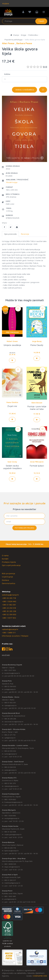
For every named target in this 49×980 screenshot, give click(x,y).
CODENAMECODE (40, 976)
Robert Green (12, 341)
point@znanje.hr (10, 899)
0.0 (37, 67)
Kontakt (5, 559)
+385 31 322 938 (10, 832)
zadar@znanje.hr (11, 770)
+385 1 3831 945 (10, 896)
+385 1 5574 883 (10, 799)
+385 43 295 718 (9, 598)
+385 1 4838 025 (10, 864)
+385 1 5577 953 (9, 618)
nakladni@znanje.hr (10, 629)
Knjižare (5, 3)
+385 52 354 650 (9, 614)
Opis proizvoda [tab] (10, 234)
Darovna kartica (9, 583)
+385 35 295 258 (9, 611)
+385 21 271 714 (9, 735)
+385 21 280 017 (10, 880)
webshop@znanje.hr (10, 595)
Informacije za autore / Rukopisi (15, 636)
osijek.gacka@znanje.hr (13, 834)
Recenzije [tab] (25, 234)
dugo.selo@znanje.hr (12, 867)
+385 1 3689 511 (9, 633)
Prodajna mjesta (9, 562)
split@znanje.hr (10, 738)
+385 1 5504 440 (9, 601)
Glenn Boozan (37, 403)
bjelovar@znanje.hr (12, 851)
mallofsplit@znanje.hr (12, 883)
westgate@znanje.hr (12, 818)
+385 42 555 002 (10, 751)
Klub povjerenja (8, 573)
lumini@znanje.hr (11, 754)
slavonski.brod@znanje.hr (14, 722)
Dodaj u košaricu (24, 90)
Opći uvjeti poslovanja (11, 565)
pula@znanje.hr (10, 689)
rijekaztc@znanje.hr (12, 786)
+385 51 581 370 (10, 783)
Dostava (5, 580)
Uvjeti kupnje (7, 577)
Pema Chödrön (12, 402)
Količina (7, 74)
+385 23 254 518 (9, 608)
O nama (5, 555)
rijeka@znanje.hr (11, 705)
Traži (41, 21)
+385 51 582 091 (9, 605)
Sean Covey (12, 462)
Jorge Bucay (37, 341)
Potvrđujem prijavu (24, 528)
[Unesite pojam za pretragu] (25, 21)
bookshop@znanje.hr (12, 673)
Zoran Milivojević (37, 462)
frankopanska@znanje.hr (13, 802)
